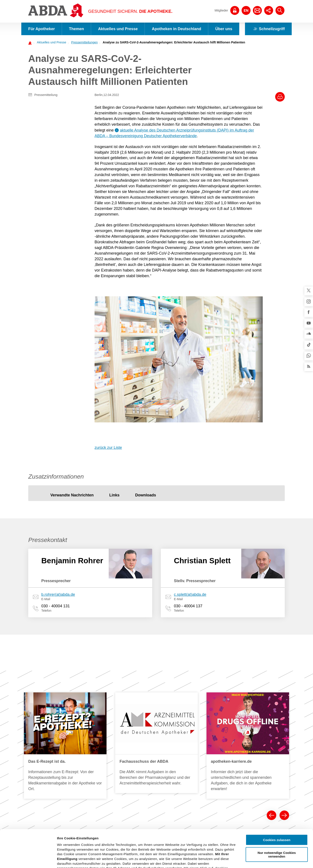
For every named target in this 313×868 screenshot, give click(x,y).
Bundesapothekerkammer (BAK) (253, 737)
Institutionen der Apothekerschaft (253, 774)
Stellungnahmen (110, 756)
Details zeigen (231, 859)
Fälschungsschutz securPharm (54, 774)
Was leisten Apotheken (201, 736)
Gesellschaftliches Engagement (252, 787)
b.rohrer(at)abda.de (58, 468)
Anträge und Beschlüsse (248, 781)
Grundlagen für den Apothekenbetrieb (199, 751)
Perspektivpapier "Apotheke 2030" (159, 772)
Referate (39, 787)
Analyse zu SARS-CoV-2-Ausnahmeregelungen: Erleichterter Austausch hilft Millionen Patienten (174, 42)
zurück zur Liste (108, 321)
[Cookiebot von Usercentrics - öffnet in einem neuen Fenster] (28, 860)
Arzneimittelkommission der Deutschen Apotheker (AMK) (60, 732)
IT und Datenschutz (46, 754)
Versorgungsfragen (153, 756)
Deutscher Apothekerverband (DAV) (255, 743)
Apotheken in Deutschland (176, 29)
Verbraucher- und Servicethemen (111, 777)
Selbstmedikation (152, 763)
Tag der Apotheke (152, 737)
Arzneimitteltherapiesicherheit (160, 750)
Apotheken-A (194, 767)
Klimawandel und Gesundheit (53, 761)
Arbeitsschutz (42, 748)
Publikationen (108, 786)
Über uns (224, 29)
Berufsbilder (194, 742)
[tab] (72, 369)
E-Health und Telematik (156, 743)
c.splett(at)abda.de (190, 468)
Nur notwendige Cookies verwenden (277, 815)
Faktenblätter (108, 769)
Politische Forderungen (156, 730)
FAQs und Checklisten (48, 781)
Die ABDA (238, 730)
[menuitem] (50, 42)
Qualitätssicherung (46, 741)
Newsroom (107, 736)
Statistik (105, 762)
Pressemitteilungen (84, 42)
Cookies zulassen (277, 801)
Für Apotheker (42, 29)
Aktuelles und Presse (118, 29)
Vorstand (237, 750)
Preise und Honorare (200, 760)
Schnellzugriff (268, 29)
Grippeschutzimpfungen (156, 781)
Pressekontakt (109, 749)
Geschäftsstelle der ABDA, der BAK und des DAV (255, 759)
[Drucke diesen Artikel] (280, 97)
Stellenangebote (242, 768)
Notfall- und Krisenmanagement (55, 768)
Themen (76, 29)
